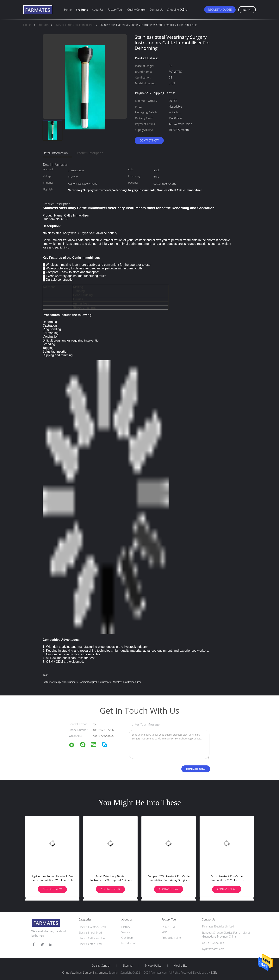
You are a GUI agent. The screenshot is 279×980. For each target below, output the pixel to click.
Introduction (129, 943)
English (247, 10)
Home (68, 10)
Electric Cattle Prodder (92, 938)
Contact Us (156, 10)
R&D (164, 932)
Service (126, 932)
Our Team (127, 938)
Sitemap (128, 966)
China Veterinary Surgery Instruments (85, 973)
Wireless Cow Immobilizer (127, 682)
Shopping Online (177, 10)
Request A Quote (220, 10)
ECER (214, 973)
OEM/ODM (168, 927)
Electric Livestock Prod (92, 927)
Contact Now (149, 140)
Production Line (171, 938)
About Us (98, 10)
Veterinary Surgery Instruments (61, 682)
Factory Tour (115, 10)
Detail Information (55, 153)
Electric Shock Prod (90, 933)
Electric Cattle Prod (90, 944)
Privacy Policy (153, 966)
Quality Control (136, 10)
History (126, 927)
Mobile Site (180, 966)
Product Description (89, 153)
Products (82, 10)
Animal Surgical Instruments (95, 682)
